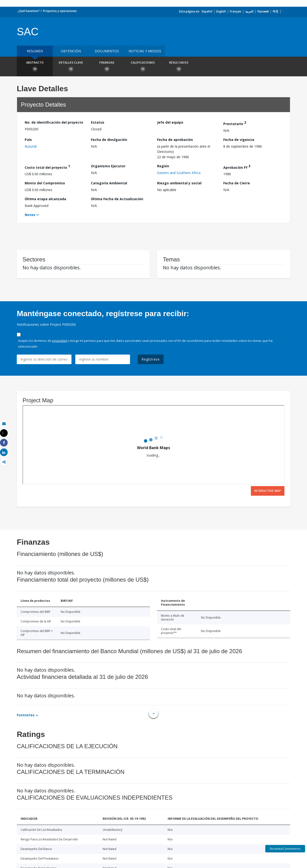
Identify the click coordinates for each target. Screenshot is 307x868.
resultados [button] (179, 67)
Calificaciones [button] (143, 67)
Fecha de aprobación (175, 140)
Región (163, 166)
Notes (30, 215)
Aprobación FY (237, 167)
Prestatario (235, 123)
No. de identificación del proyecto (54, 122)
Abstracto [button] (35, 67)
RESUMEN (35, 51)
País (28, 140)
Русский (263, 11)
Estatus (98, 122)
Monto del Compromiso (45, 183)
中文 (276, 11)
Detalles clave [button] (71, 67)
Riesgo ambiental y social (179, 183)
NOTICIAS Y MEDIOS (145, 51)
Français (236, 11)
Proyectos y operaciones (60, 11)
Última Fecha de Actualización (117, 199)
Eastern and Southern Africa (179, 173)
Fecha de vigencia (239, 140)
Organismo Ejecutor (108, 166)
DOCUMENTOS (107, 51)
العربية (249, 11)
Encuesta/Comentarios (285, 849)
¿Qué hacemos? (29, 11)
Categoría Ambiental (109, 183)
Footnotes (26, 715)
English (221, 11)
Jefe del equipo (170, 122)
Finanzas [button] (107, 67)
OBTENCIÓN (71, 51)
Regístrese (151, 359)
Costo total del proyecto (47, 167)
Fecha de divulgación (109, 140)
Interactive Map (268, 491)
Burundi (31, 146)
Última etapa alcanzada (45, 199)
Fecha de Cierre (237, 183)
